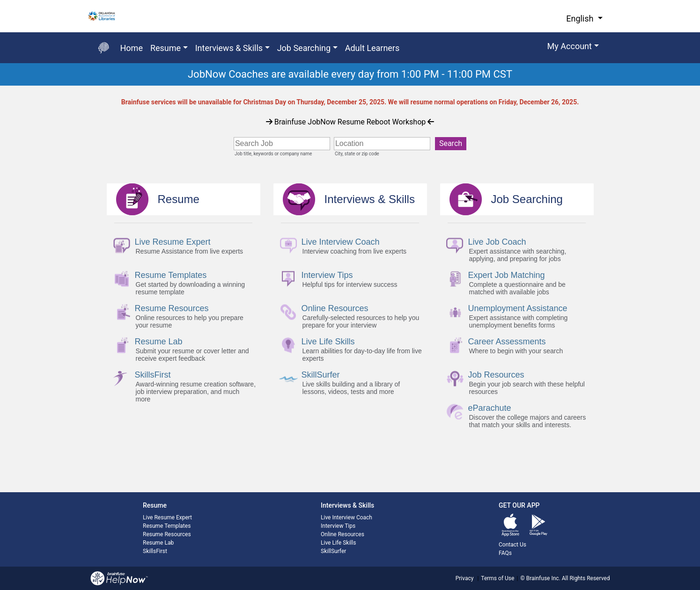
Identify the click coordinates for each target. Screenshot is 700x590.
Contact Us (512, 545)
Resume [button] (166, 48)
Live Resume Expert (167, 517)
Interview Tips (338, 526)
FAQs (505, 553)
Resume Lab (158, 543)
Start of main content (0, 86)
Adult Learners (372, 48)
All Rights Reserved (585, 578)
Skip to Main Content (0, 0)
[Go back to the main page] (103, 48)
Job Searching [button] (304, 48)
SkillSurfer (333, 551)
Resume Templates (167, 526)
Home (132, 48)
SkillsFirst (155, 551)
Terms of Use (497, 578)
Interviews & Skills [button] (229, 48)
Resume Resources (167, 534)
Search (451, 143)
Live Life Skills (338, 543)
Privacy (465, 578)
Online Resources (343, 534)
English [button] (581, 18)
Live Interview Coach (346, 517)
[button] (573, 48)
